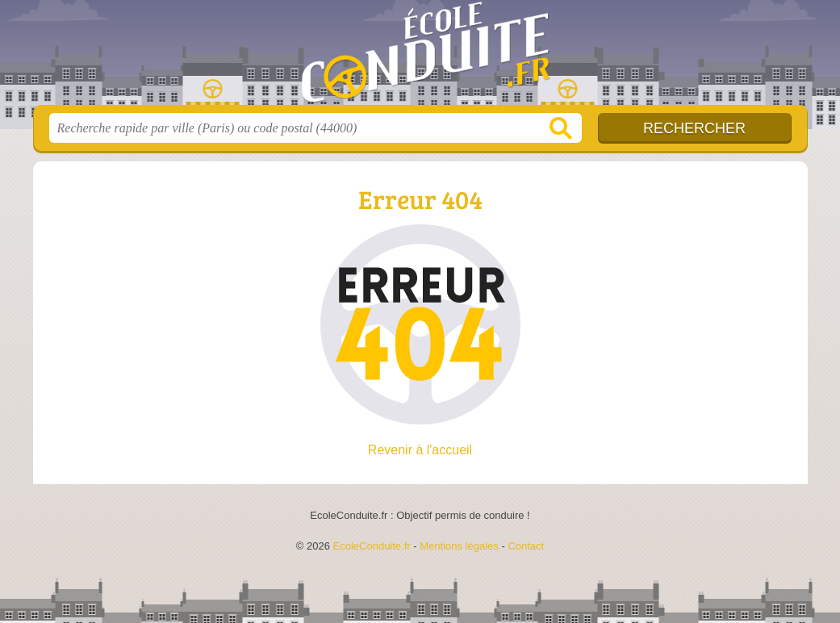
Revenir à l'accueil (420, 450)
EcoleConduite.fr (420, 57)
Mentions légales (459, 546)
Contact (526, 546)
